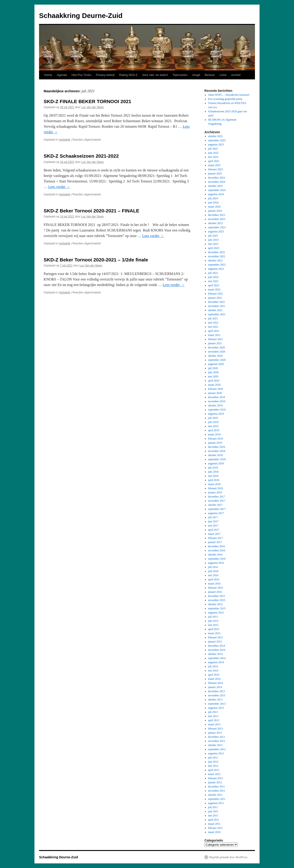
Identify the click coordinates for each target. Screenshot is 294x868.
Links (223, 75)
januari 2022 (215, 298)
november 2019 (217, 401)
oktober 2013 (215, 700)
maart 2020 (214, 385)
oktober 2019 (215, 405)
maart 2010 (214, 832)
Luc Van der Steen (93, 107)
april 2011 (214, 820)
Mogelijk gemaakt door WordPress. (228, 857)
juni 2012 (213, 762)
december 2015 (217, 596)
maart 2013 (214, 724)
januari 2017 (215, 542)
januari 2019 (215, 443)
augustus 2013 (216, 708)
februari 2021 (216, 339)
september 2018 (217, 459)
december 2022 (217, 252)
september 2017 (217, 509)
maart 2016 (214, 584)
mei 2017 (213, 526)
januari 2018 (215, 492)
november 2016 (217, 550)
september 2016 (217, 559)
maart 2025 (214, 165)
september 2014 (217, 658)
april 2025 (214, 161)
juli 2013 (213, 712)
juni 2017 (213, 521)
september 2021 (217, 314)
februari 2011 (216, 828)
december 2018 (217, 447)
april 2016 (214, 579)
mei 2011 (213, 816)
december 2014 (217, 646)
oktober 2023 (215, 223)
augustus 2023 (216, 231)
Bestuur (210, 75)
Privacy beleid (105, 75)
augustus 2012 (216, 753)
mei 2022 (213, 281)
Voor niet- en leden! (155, 75)
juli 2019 (213, 418)
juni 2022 (213, 277)
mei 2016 (213, 575)
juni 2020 (213, 372)
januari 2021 (215, 343)
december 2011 (216, 787)
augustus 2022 (216, 269)
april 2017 (214, 530)
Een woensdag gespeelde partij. (225, 99)
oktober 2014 (215, 654)
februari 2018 (216, 488)
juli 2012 (213, 758)
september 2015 (217, 608)
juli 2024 (213, 198)
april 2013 (214, 720)
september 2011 (217, 799)
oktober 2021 (215, 310)
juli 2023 (213, 236)
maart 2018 (214, 484)
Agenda (62, 75)
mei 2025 (213, 157)
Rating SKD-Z (128, 75)
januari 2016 (215, 592)
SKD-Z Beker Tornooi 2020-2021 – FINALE (91, 211)
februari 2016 (216, 588)
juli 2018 (213, 468)
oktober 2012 (215, 745)
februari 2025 (216, 169)
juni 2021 (213, 323)
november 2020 (217, 352)
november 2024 (217, 182)
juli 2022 (213, 273)
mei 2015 (213, 625)
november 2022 (217, 256)
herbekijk (65, 140)
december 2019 (217, 397)
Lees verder (59, 187)
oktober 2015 (215, 604)
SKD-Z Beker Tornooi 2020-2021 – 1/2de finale (96, 260)
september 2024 (217, 190)
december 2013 (217, 691)
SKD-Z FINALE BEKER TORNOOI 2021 (87, 101)
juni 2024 (213, 203)
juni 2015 (213, 621)
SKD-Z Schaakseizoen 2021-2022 (81, 156)
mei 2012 (213, 766)
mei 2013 (213, 716)
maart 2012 (214, 774)
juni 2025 (213, 153)
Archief (236, 75)
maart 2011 (214, 824)
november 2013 (217, 695)
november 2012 (217, 741)
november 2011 (217, 791)
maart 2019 (214, 434)
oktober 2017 (215, 505)
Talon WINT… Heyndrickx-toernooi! (229, 95)
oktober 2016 (215, 555)
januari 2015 (215, 642)
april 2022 (214, 285)
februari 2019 (216, 439)
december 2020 (217, 347)
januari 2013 (215, 733)
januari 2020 (215, 393)
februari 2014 (216, 683)
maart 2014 (214, 679)
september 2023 (217, 227)
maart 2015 (214, 633)
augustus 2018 (216, 463)
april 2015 (214, 629)
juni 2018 (213, 472)
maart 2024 (214, 207)
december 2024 (217, 178)
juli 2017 (213, 517)
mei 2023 (213, 244)
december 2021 (217, 302)
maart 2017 (214, 534)
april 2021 (214, 331)
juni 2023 (213, 240)
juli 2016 (213, 567)
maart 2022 (214, 289)
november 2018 (217, 451)
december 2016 (217, 546)
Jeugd (196, 75)
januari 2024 (215, 211)
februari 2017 (216, 538)
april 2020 (214, 381)
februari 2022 (216, 294)
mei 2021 (213, 327)
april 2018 (214, 480)
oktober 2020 (215, 356)
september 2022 (217, 265)
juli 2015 (213, 617)
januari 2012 (215, 782)
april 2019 (214, 430)
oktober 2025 (215, 136)
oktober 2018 (215, 455)
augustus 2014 (216, 662)
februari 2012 (216, 778)
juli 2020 (213, 368)
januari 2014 (215, 687)
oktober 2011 (215, 795)
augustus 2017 (216, 513)
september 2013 (217, 704)
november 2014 (217, 650)
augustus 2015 (216, 613)
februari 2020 (216, 389)
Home (48, 75)
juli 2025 (213, 149)
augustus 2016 (216, 563)
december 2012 (217, 737)
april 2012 (214, 770)
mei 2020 (213, 376)
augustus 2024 (216, 194)
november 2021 (217, 306)
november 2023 (217, 219)
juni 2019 (213, 422)
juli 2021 (213, 318)
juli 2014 (213, 666)
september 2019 (217, 410)
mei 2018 (213, 476)
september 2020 (217, 360)
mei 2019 (213, 426)
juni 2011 (213, 811)
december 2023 (217, 215)
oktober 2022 (215, 260)
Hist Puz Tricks (82, 75)
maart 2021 (214, 335)
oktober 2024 (215, 186)
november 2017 (217, 501)
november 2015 (217, 600)
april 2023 (214, 248)
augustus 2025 (216, 145)
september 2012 (217, 749)
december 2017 (217, 497)
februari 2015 (216, 637)
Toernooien (180, 75)
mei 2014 (213, 671)
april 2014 (214, 675)
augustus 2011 (216, 803)
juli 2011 (213, 807)
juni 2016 (213, 571)
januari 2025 (215, 174)
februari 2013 (216, 729)
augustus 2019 (216, 414)
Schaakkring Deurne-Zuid (81, 16)
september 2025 (217, 140)
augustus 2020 (216, 364)
